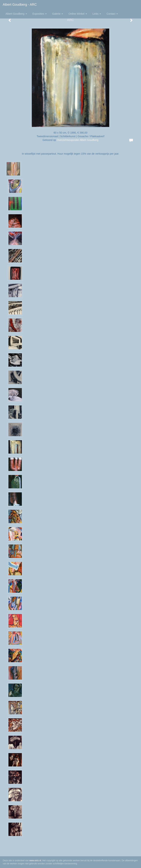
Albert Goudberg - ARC (20, 5)
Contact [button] (112, 14)
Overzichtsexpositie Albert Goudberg (78, 140)
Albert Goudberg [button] (16, 14)
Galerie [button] (58, 14)
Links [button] (97, 14)
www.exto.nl (35, 860)
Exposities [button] (40, 14)
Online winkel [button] (78, 14)
